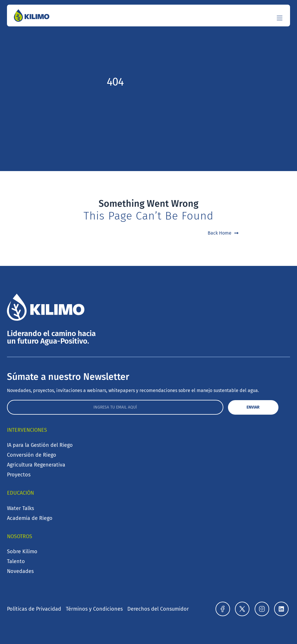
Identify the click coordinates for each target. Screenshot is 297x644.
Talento (16, 561)
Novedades (20, 571)
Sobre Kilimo (22, 552)
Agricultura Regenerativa (36, 465)
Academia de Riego (30, 518)
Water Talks (20, 508)
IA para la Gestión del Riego (40, 445)
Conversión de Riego (32, 455)
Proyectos (19, 475)
